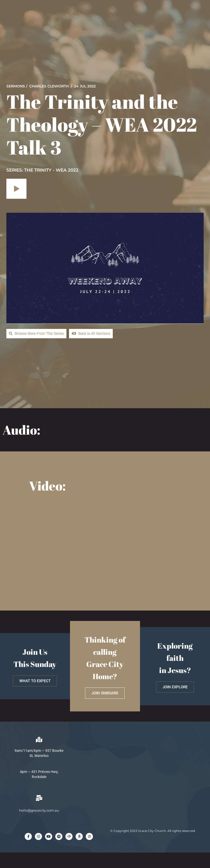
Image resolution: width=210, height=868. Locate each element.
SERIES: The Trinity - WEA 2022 (42, 170)
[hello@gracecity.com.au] (39, 798)
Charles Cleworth (49, 86)
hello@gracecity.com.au (39, 810)
